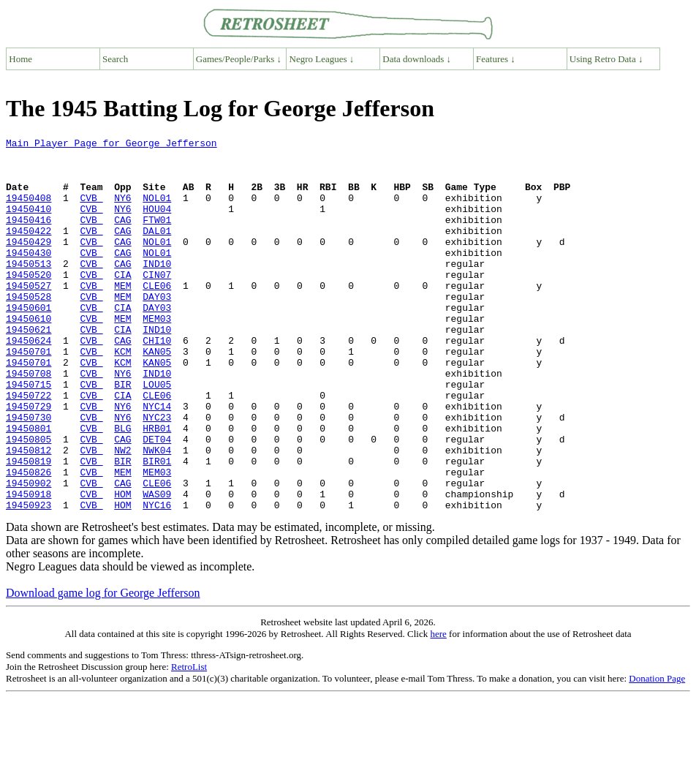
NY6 (122, 211)
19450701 (29, 395)
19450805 (29, 500)
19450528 (29, 329)
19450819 (29, 527)
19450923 (29, 579)
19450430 (29, 276)
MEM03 (157, 355)
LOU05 (157, 434)
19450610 (29, 355)
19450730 (29, 474)
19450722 (29, 448)
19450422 (29, 250)
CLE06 (157, 316)
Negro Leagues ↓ (322, 59)
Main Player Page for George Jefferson (111, 145)
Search (115, 59)
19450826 (29, 540)
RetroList (189, 741)
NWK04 (157, 513)
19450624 (29, 382)
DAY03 (157, 329)
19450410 (29, 224)
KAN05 (157, 395)
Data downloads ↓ (417, 59)
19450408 (29, 211)
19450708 (29, 421)
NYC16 (157, 579)
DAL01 (157, 250)
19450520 (29, 303)
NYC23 (157, 474)
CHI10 (157, 382)
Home (20, 59)
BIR (122, 434)
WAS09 (157, 566)
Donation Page (657, 753)
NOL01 (157, 211)
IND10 (157, 290)
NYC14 (157, 461)
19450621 (29, 369)
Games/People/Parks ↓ (239, 59)
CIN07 (157, 303)
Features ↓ (496, 59)
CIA (122, 303)
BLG (122, 487)
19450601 (29, 342)
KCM (122, 395)
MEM (122, 316)
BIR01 (157, 527)
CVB (91, 211)
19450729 (29, 461)
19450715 (29, 434)
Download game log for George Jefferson (103, 667)
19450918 (29, 566)
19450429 (29, 263)
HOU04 (157, 224)
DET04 (157, 500)
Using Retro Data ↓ (606, 59)
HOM (122, 566)
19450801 (29, 487)
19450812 (29, 513)
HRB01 (157, 487)
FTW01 (157, 237)
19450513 (29, 290)
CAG (122, 237)
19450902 (29, 553)
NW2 (122, 513)
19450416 (29, 237)
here (438, 708)
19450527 (29, 316)
